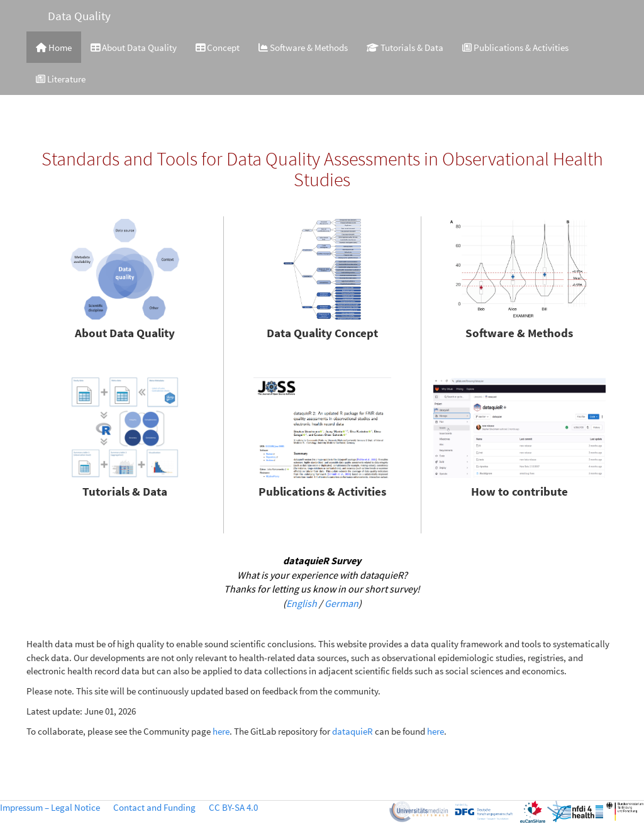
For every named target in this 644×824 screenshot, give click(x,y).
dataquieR (353, 731)
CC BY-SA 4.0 (233, 807)
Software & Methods (303, 47)
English (302, 603)
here (221, 731)
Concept (218, 47)
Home (54, 47)
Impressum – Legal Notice (50, 807)
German (341, 603)
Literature (61, 79)
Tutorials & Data (405, 47)
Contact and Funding (154, 807)
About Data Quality (134, 47)
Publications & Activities (515, 47)
